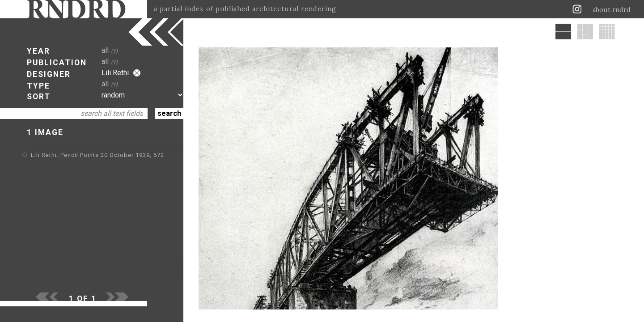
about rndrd (612, 10)
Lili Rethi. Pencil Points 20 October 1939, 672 (97, 155)
